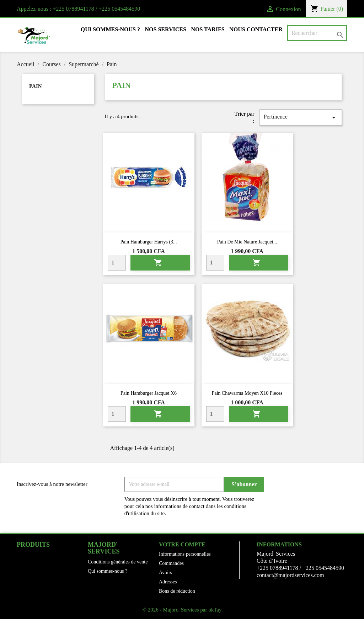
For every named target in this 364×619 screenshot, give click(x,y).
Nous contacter (256, 29)
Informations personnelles (185, 554)
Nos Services (166, 29)
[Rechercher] (317, 33)
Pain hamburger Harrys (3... (148, 242)
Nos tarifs (208, 29)
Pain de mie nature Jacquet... (247, 242)
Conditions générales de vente (118, 562)
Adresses (168, 582)
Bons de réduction (177, 591)
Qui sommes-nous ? (110, 29)
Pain (36, 86)
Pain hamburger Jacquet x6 (149, 393)
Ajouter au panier (158, 263)
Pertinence (301, 117)
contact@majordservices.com (290, 575)
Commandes (171, 563)
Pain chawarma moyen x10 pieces (247, 393)
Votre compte (182, 544)
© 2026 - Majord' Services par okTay (182, 610)
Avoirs (165, 573)
